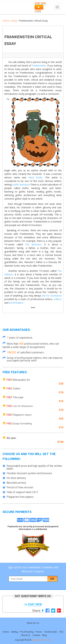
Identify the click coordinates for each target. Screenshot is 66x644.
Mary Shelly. (36, 177)
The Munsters (33, 244)
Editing (14, 632)
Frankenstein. (39, 66)
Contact (36, 635)
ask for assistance (52, 296)
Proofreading (27, 632)
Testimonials (51, 632)
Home (6, 21)
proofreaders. (16, 303)
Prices (39, 632)
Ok (52, 579)
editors (58, 299)
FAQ (61, 632)
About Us (26, 635)
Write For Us (33, 623)
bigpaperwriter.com (42, 640)
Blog (14, 21)
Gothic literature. (21, 185)
